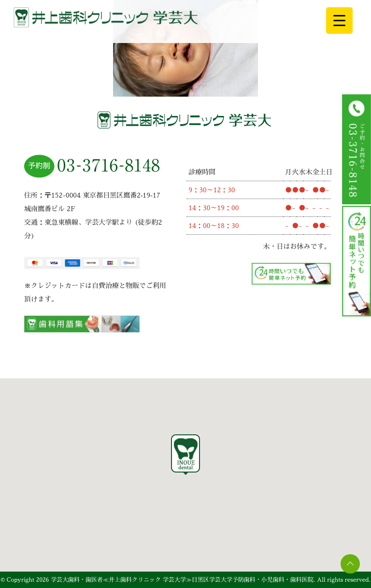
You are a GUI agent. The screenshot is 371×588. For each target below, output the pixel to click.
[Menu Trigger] (339, 21)
